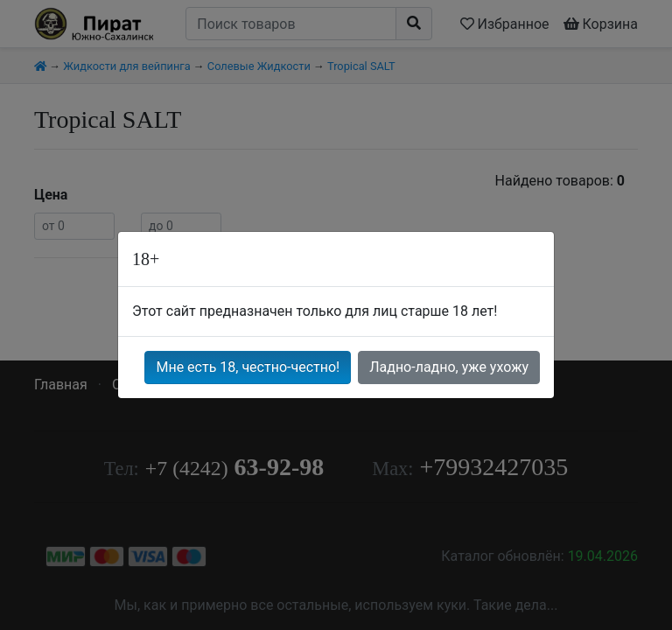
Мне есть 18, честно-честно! (248, 367)
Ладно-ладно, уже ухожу (449, 367)
